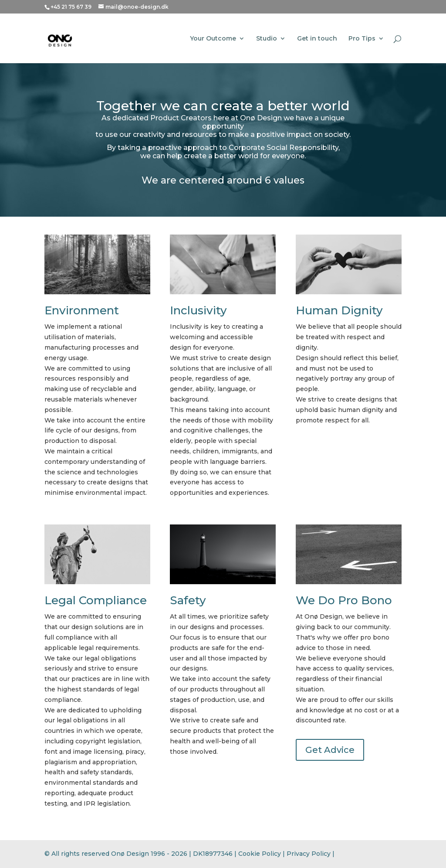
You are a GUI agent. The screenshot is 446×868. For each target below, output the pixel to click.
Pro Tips (362, 39)
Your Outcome (213, 39)
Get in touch (317, 39)
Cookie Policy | (262, 854)
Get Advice (330, 750)
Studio (267, 39)
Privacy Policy (309, 854)
